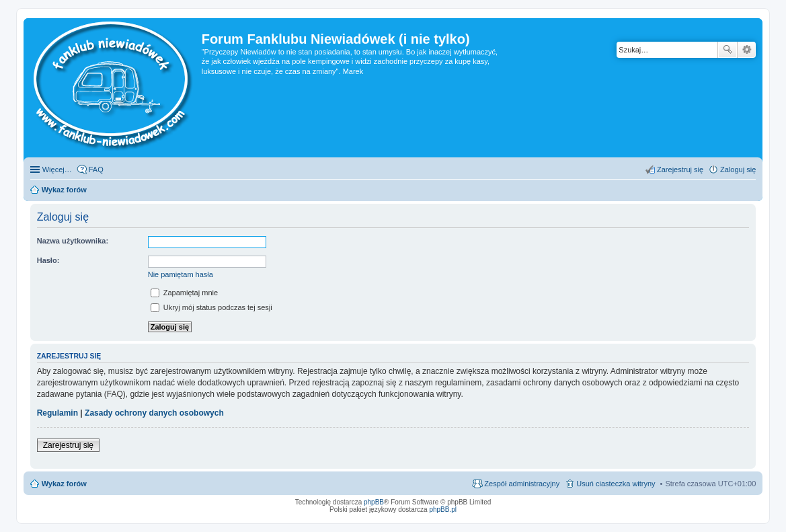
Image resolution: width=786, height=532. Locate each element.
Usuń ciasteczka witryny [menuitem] (616, 484)
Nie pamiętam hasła (181, 274)
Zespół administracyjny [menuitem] (522, 484)
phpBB (374, 502)
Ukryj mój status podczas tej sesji (211, 307)
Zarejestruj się (68, 445)
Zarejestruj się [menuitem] (680, 169)
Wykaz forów (64, 484)
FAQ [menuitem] (96, 169)
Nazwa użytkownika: (73, 241)
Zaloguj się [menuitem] (738, 169)
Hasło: (48, 260)
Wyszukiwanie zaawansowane (747, 50)
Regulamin (57, 413)
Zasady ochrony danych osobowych (154, 413)
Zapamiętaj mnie (184, 293)
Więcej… (57, 169)
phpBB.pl (443, 509)
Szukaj (728, 50)
